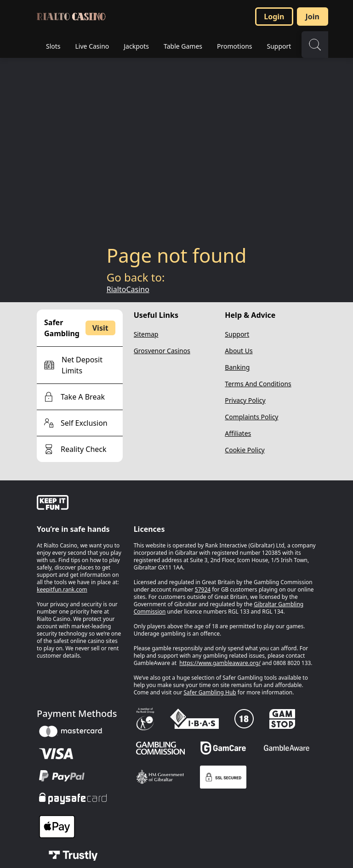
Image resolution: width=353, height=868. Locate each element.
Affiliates (238, 433)
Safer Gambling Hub (210, 692)
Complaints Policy (251, 417)
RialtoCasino (128, 289)
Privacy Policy (245, 400)
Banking (237, 367)
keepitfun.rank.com (62, 589)
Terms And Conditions (258, 384)
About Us (239, 351)
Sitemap (146, 334)
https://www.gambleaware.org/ (220, 663)
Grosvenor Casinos (162, 351)
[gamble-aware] (80, 504)
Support (237, 334)
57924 (203, 589)
